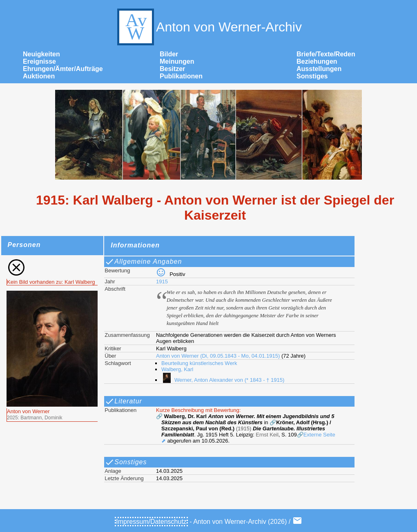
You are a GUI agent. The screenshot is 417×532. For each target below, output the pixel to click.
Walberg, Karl (177, 369)
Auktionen (39, 76)
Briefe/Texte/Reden (326, 54)
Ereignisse (39, 61)
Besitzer (172, 69)
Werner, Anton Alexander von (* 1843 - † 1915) (223, 380)
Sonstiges (312, 76)
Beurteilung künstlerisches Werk (199, 363)
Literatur (123, 401)
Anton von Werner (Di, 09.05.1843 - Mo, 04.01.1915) (218, 356)
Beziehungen (317, 61)
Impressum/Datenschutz (151, 522)
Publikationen (181, 76)
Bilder (169, 54)
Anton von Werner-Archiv (208, 27)
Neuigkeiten (41, 54)
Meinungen (177, 61)
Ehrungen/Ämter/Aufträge (63, 69)
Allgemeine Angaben (143, 262)
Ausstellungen (319, 69)
